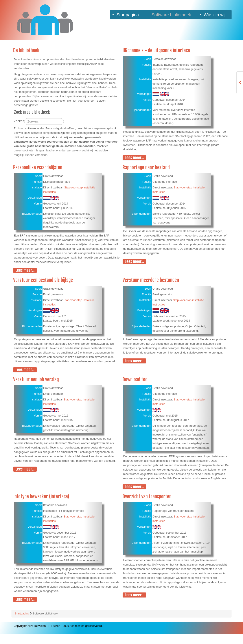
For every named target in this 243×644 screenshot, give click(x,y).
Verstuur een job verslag (36, 381)
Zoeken (19, 123)
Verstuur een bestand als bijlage (43, 281)
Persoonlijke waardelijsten (38, 168)
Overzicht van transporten (147, 506)
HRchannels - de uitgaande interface (157, 51)
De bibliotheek (26, 51)
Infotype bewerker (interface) (41, 506)
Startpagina (22, 623)
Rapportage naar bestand (146, 168)
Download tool (136, 381)
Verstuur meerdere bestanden (151, 281)
